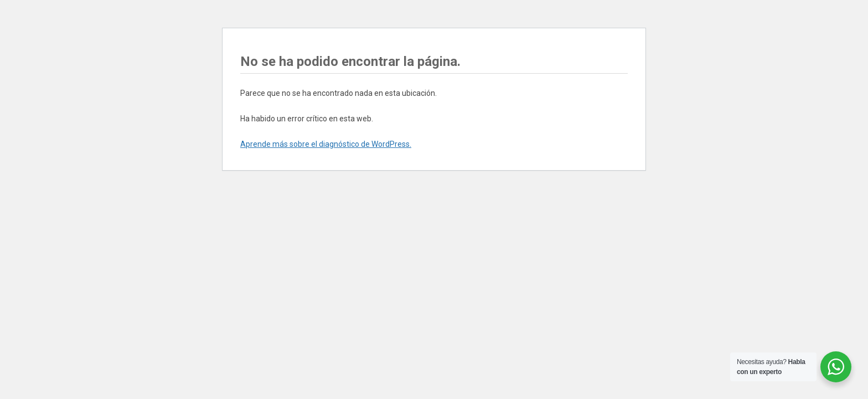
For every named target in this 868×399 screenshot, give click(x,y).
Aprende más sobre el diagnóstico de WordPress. (326, 144)
